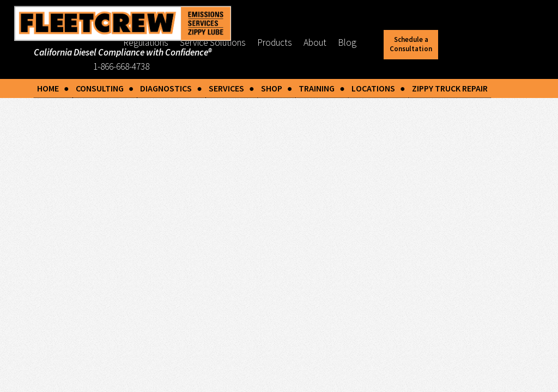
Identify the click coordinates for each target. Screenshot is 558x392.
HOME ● (53, 88)
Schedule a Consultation (411, 44)
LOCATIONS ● (378, 88)
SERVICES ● (232, 88)
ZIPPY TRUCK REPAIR (450, 88)
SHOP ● (277, 88)
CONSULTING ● (105, 88)
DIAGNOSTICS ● (171, 88)
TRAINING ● (322, 88)
